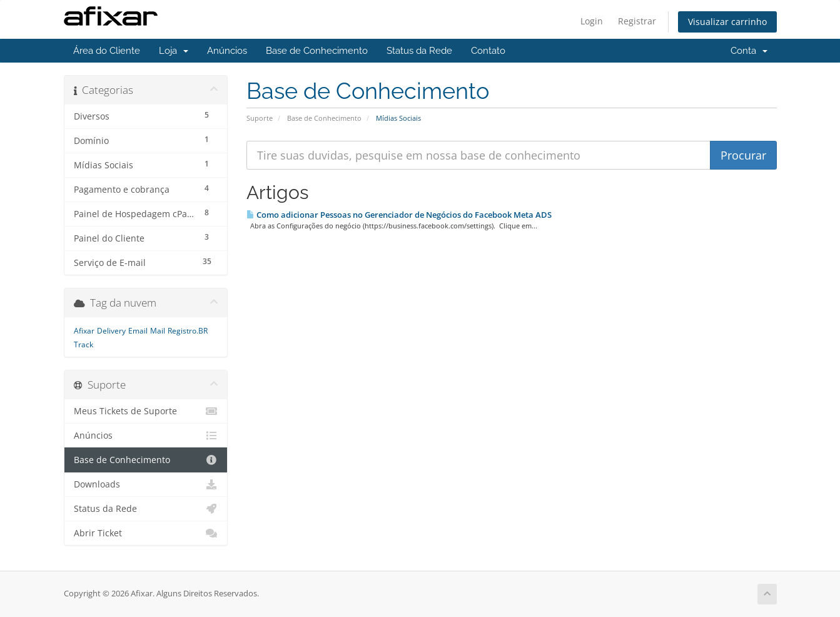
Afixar (84, 331)
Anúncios (227, 51)
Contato (488, 51)
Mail (158, 331)
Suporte (260, 118)
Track (83, 344)
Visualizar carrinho (727, 22)
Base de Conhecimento (317, 51)
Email (138, 331)
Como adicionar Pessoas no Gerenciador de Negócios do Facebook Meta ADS (399, 215)
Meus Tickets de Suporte (146, 411)
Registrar (637, 21)
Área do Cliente (107, 51)
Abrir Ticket (146, 533)
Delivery (111, 331)
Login (592, 21)
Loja (174, 51)
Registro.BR (188, 331)
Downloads (146, 484)
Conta (749, 51)
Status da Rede (419, 51)
